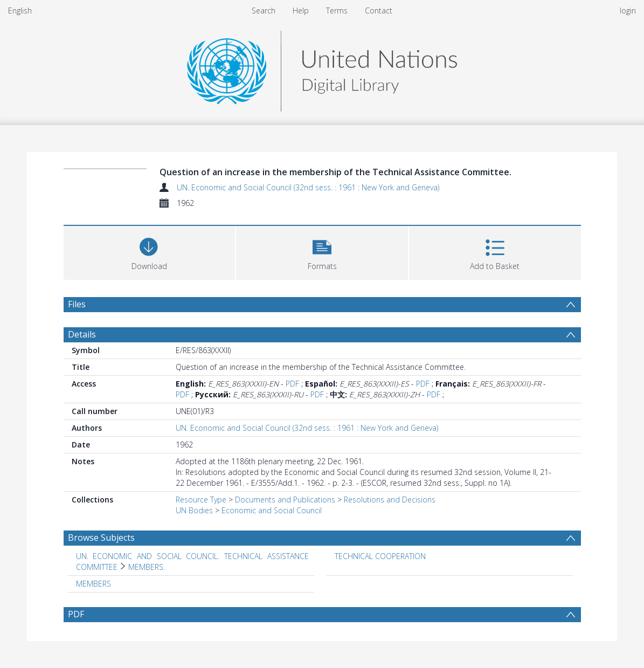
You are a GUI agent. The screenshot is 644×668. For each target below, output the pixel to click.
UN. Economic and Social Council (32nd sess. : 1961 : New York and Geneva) (308, 187)
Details (82, 334)
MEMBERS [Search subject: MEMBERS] (94, 584)
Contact (379, 11)
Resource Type (201, 500)
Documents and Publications (285, 500)
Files (77, 304)
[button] (322, 252)
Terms (337, 11)
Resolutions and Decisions (390, 500)
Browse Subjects (101, 538)
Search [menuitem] (264, 11)
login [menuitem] (628, 11)
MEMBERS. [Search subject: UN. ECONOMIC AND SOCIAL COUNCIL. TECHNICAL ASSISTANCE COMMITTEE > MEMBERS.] (147, 567)
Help (301, 11)
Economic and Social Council (272, 510)
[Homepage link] (322, 68)
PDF (292, 384)
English (20, 11)
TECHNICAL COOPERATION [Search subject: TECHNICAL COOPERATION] (380, 556)
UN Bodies (194, 510)
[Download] (150, 252)
